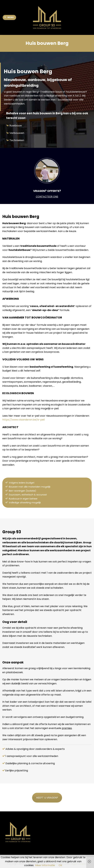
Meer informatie (45, 865)
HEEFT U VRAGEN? (47, 798)
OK (60, 865)
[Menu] (9, 17)
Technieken (17, 140)
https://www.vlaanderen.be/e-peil (23, 420)
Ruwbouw (16, 125)
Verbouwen (17, 133)
